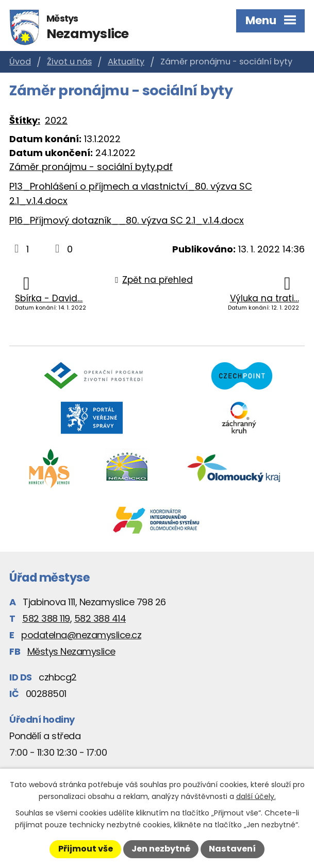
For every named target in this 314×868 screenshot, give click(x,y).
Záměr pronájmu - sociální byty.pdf (91, 167)
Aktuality (126, 62)
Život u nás (69, 62)
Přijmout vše (86, 849)
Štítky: (25, 120)
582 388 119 (46, 618)
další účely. (256, 796)
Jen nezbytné (161, 849)
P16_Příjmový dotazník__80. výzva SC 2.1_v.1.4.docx (127, 220)
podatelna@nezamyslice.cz (81, 635)
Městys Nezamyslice (71, 651)
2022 (56, 120)
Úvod (20, 62)
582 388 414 (100, 618)
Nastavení (232, 849)
